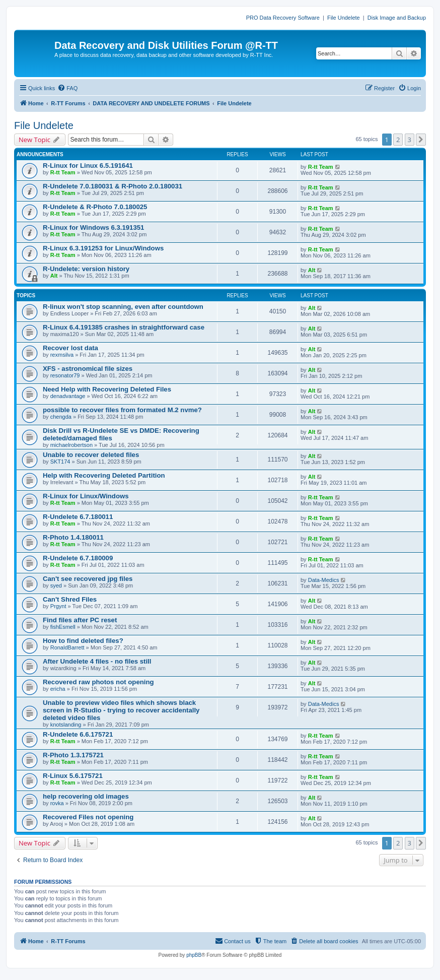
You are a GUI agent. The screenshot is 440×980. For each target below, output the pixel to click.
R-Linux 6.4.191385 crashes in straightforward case (124, 327)
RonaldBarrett (67, 647)
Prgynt (58, 606)
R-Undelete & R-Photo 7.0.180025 (95, 207)
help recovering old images (86, 796)
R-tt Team (63, 172)
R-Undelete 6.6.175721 (78, 734)
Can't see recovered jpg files (88, 579)
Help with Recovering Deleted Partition (104, 475)
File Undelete (344, 18)
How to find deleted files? (83, 641)
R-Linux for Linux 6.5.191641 (88, 166)
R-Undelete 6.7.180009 (78, 558)
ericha (58, 689)
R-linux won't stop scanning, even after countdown (123, 307)
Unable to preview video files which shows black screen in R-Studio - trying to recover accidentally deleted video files (121, 710)
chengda (61, 417)
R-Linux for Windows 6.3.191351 (93, 227)
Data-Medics (324, 580)
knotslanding (66, 725)
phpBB (194, 955)
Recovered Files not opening (88, 817)
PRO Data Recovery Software (283, 18)
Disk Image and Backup (397, 18)
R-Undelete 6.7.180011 (78, 517)
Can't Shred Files (70, 599)
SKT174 (60, 462)
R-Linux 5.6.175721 (73, 776)
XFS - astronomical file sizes (88, 369)
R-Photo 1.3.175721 (73, 755)
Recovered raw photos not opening (98, 682)
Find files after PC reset (80, 620)
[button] (421, 140)
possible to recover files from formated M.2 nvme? (122, 410)
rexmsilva (62, 355)
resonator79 (65, 375)
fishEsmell (63, 627)
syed (56, 585)
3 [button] (410, 140)
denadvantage (68, 396)
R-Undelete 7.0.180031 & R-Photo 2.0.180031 (113, 186)
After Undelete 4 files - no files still (97, 661)
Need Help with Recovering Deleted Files (107, 389)
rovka (57, 803)
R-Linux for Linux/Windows (86, 496)
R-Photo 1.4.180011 (73, 537)
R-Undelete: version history (86, 269)
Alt (54, 276)
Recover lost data (70, 348)
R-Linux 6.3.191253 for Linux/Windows (103, 248)
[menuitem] (67, 88)
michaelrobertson (71, 445)
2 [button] (398, 140)
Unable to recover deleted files (91, 455)
